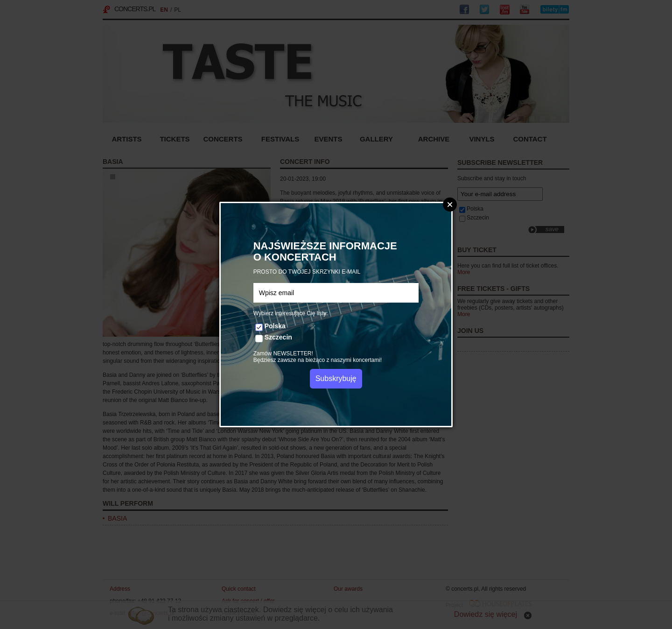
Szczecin (278, 337)
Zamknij (450, 205)
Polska (275, 326)
